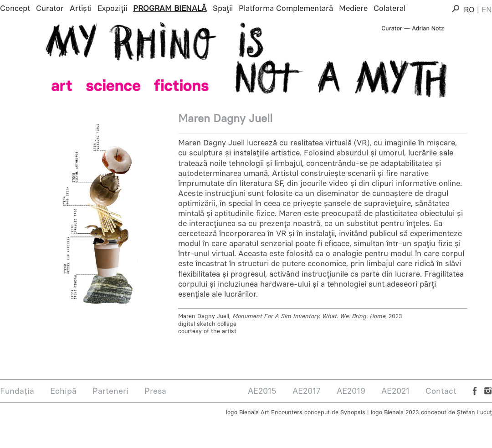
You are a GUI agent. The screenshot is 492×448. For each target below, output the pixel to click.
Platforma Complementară (286, 8)
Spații (223, 8)
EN (487, 10)
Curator (50, 8)
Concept (15, 8)
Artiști (81, 8)
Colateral (389, 8)
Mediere (353, 8)
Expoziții (112, 8)
